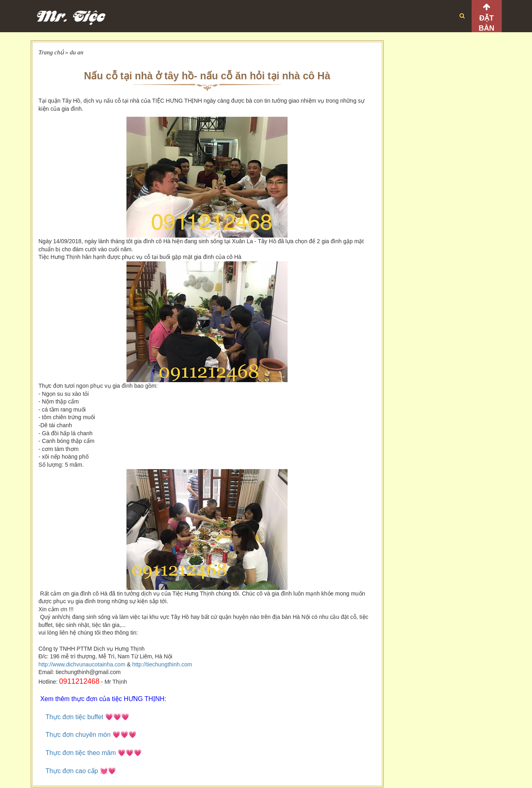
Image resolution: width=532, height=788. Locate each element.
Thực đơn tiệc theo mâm (81, 753)
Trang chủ (51, 52)
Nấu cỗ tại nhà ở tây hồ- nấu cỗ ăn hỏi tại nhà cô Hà (207, 76)
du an (77, 52)
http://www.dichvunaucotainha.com (82, 664)
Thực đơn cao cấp (72, 771)
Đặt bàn (487, 23)
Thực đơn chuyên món (78, 735)
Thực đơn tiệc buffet (75, 717)
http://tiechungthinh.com (162, 664)
